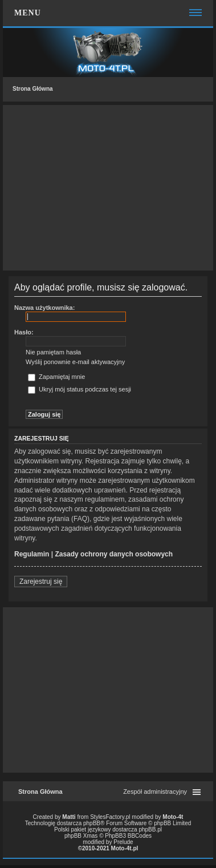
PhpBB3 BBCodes (128, 836)
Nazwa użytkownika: (44, 308)
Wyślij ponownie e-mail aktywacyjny (75, 362)
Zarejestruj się (41, 582)
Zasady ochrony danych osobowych (114, 554)
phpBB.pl (150, 829)
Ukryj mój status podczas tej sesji (80, 389)
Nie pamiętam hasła (53, 352)
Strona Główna (33, 89)
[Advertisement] (108, 188)
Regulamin (32, 554)
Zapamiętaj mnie (56, 377)
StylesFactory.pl (110, 817)
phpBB (92, 823)
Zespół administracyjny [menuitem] (155, 792)
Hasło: (24, 332)
